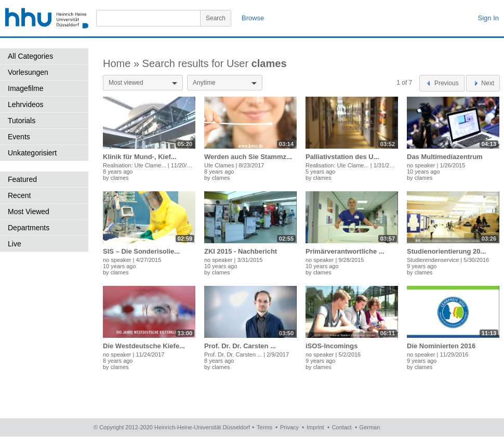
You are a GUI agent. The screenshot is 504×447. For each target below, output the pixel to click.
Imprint (315, 427)
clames (120, 178)
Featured (22, 179)
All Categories (30, 56)
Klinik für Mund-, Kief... (140, 157)
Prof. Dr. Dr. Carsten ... (240, 346)
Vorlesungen (28, 72)
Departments (29, 228)
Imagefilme (25, 88)
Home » (123, 63)
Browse (253, 18)
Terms (264, 427)
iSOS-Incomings (331, 346)
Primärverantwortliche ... (345, 251)
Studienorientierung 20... (446, 251)
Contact (342, 427)
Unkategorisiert (32, 153)
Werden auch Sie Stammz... (248, 157)
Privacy (289, 427)
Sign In (488, 18)
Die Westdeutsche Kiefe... (144, 346)
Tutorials (22, 121)
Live (15, 244)
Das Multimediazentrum (445, 157)
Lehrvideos (26, 104)
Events (19, 137)
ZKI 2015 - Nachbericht (241, 251)
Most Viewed (29, 212)
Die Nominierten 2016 (441, 346)
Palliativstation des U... (342, 157)
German (370, 427)
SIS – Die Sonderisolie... (141, 251)
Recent (19, 195)
